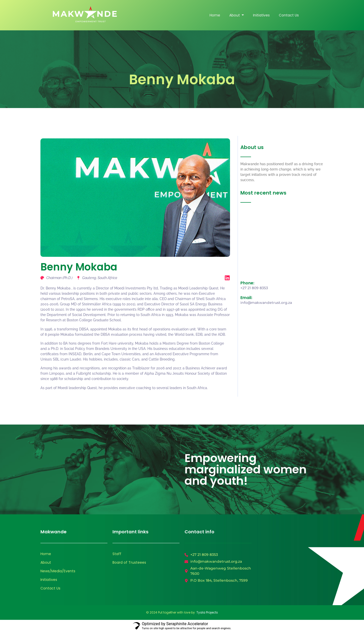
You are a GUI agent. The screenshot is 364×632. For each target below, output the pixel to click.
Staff (117, 554)
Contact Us (50, 588)
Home (46, 554)
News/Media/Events (58, 571)
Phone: (247, 283)
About (46, 562)
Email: (246, 298)
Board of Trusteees (129, 562)
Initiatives (49, 580)
